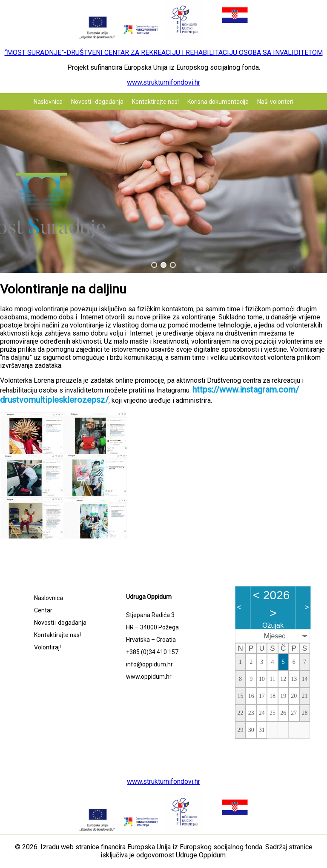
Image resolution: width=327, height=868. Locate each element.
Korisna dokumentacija (218, 102)
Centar (43, 610)
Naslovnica (48, 102)
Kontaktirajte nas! (155, 102)
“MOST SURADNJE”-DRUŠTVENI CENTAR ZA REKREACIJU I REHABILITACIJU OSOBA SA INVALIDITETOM (164, 53)
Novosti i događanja (97, 102)
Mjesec (275, 636)
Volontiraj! (47, 647)
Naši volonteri (275, 102)
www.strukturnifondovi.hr (163, 82)
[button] (154, 265)
